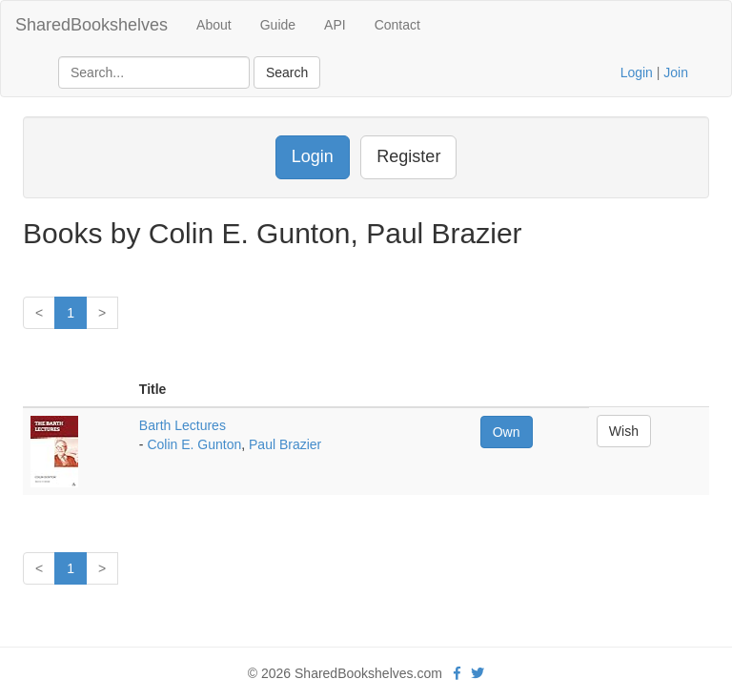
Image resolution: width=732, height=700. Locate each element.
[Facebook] (457, 673)
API (335, 25)
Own (507, 432)
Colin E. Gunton (194, 444)
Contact (397, 25)
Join (676, 72)
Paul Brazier (285, 444)
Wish (624, 431)
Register (408, 156)
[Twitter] (478, 673)
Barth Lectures (183, 425)
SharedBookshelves (91, 25)
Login (637, 72)
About (214, 25)
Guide (278, 25)
